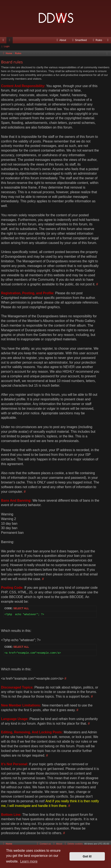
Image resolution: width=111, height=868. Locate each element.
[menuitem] (61, 40)
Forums (10, 41)
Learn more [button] (29, 861)
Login (7, 46)
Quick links (4, 41)
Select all (21, 608)
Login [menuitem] (109, 41)
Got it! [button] (87, 856)
